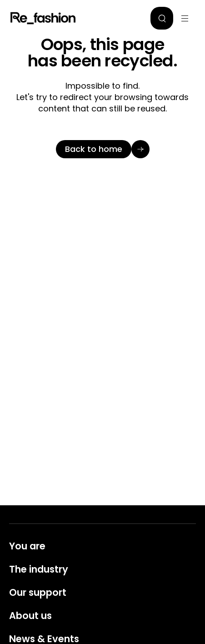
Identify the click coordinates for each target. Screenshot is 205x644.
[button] (162, 18)
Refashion (43, 18)
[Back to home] (103, 149)
